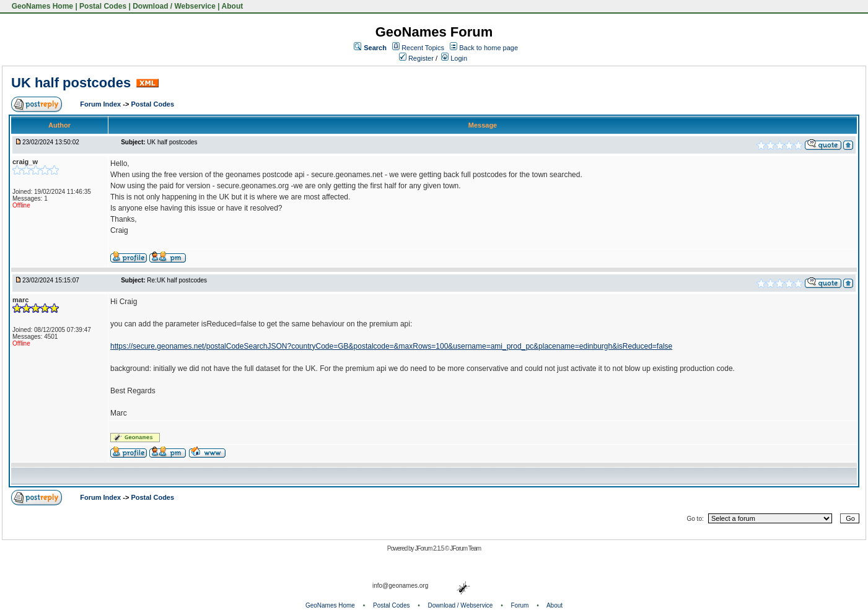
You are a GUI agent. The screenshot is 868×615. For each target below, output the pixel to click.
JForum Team (465, 548)
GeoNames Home (41, 6)
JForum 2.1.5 (430, 548)
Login (454, 58)
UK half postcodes (71, 83)
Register (416, 58)
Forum (520, 605)
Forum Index (101, 104)
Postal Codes (103, 6)
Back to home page (489, 48)
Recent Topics (423, 48)
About (233, 6)
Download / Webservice (174, 6)
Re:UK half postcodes (177, 280)
